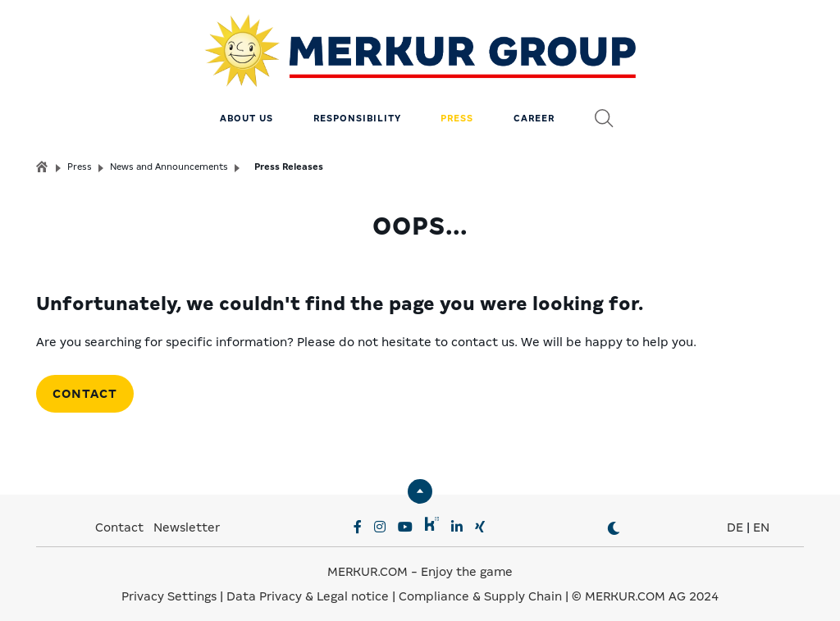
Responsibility (357, 111)
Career (534, 111)
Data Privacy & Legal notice (308, 588)
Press (457, 111)
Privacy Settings (169, 588)
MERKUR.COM (367, 564)
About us (247, 111)
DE (735, 519)
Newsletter (187, 519)
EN (761, 519)
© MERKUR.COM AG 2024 (645, 588)
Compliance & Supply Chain (480, 588)
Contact (85, 386)
